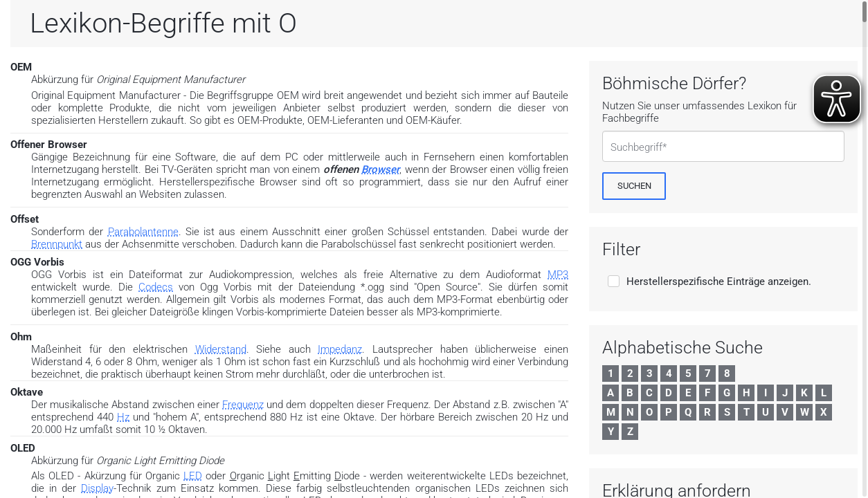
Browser (380, 169)
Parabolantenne (143, 232)
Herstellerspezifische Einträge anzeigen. (719, 282)
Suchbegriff (636, 147)
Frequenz (243, 405)
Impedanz (340, 349)
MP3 (558, 275)
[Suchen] (634, 186)
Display (97, 488)
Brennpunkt (57, 244)
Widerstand (221, 349)
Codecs (156, 287)
